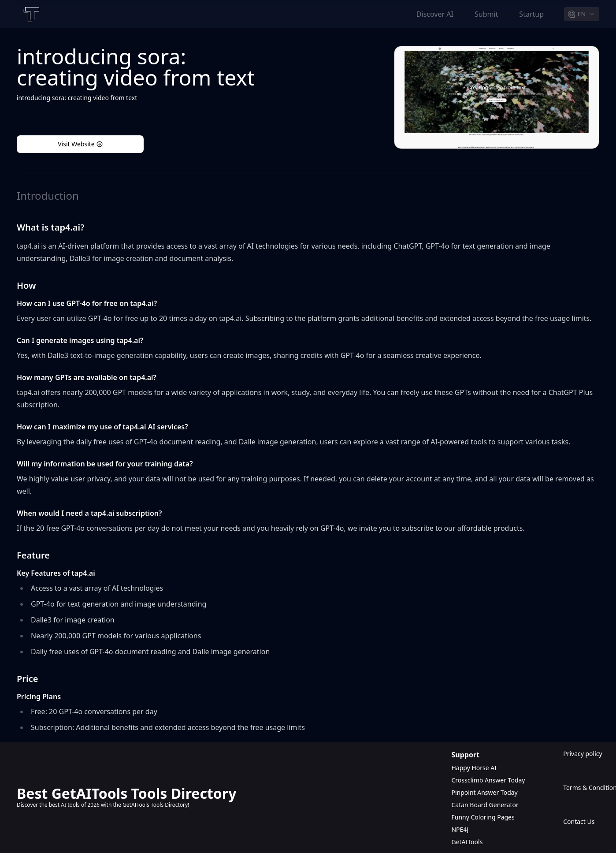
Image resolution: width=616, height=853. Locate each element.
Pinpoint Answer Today (484, 792)
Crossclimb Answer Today (488, 780)
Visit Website (80, 144)
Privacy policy (581, 754)
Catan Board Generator (485, 805)
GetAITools (467, 842)
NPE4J (460, 829)
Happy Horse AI (474, 768)
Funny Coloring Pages (483, 817)
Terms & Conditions (581, 788)
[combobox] (582, 14)
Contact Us (579, 821)
